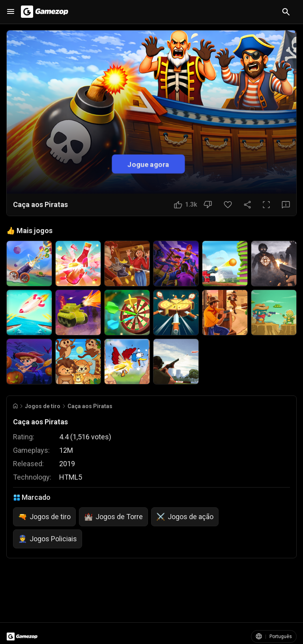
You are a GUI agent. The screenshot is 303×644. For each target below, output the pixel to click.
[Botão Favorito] (228, 205)
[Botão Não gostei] (208, 205)
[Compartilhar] (247, 205)
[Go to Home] (15, 406)
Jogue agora (148, 164)
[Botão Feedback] (286, 205)
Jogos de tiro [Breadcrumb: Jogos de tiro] (43, 406)
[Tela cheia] (266, 205)
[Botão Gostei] (186, 205)
